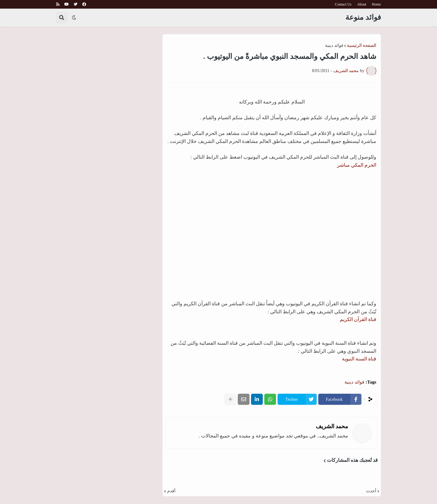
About (362, 4)
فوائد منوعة (363, 17)
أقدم (171, 491)
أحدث (371, 491)
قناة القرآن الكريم (358, 319)
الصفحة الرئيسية (362, 46)
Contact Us (343, 4)
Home (376, 4)
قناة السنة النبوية (359, 359)
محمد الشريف (332, 426)
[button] (74, 18)
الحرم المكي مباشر (357, 165)
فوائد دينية (334, 46)
